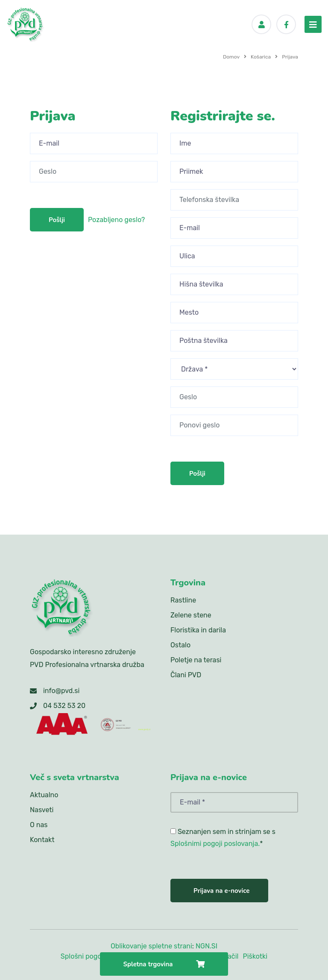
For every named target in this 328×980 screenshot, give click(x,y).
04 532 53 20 (64, 706)
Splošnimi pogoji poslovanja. (215, 844)
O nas (39, 825)
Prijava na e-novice (221, 891)
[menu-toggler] (313, 24)
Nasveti (42, 810)
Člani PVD (186, 675)
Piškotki (255, 956)
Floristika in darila (198, 630)
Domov (231, 57)
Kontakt (42, 840)
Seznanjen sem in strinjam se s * (223, 838)
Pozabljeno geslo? (116, 220)
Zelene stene (191, 615)
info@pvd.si (61, 691)
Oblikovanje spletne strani (151, 946)
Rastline (183, 600)
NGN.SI (206, 946)
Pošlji (57, 220)
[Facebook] (286, 24)
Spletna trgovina (164, 964)
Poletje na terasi (196, 660)
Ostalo (180, 645)
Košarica (261, 57)
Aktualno (44, 795)
